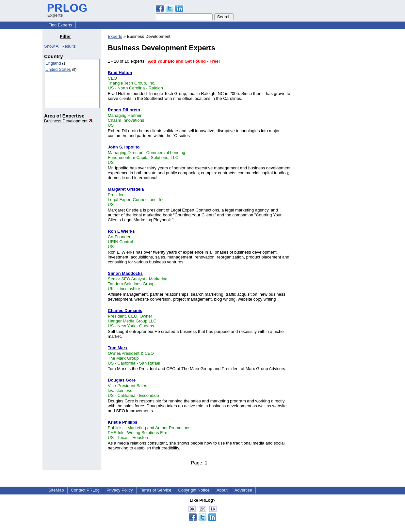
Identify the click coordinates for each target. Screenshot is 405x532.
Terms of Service (156, 490)
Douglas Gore (122, 380)
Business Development (68, 121)
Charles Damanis (125, 311)
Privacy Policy (120, 490)
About (222, 490)
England (53, 63)
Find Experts (60, 25)
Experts (115, 36)
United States (58, 69)
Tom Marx (118, 348)
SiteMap (56, 490)
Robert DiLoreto (124, 110)
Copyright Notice (194, 490)
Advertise (243, 490)
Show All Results (60, 46)
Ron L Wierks (121, 231)
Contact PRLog (85, 490)
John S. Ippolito (124, 147)
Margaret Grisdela (126, 189)
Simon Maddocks (125, 273)
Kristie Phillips (122, 422)
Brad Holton (120, 73)
